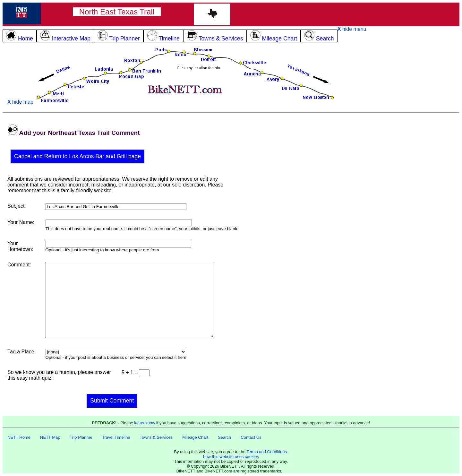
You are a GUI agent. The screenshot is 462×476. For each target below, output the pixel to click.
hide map (20, 102)
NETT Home (19, 437)
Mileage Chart (195, 437)
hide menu (352, 29)
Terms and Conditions (267, 452)
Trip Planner (81, 437)
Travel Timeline (116, 437)
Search (224, 437)
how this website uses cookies (231, 457)
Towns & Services (156, 437)
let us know (145, 423)
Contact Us (251, 437)
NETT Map (50, 437)
